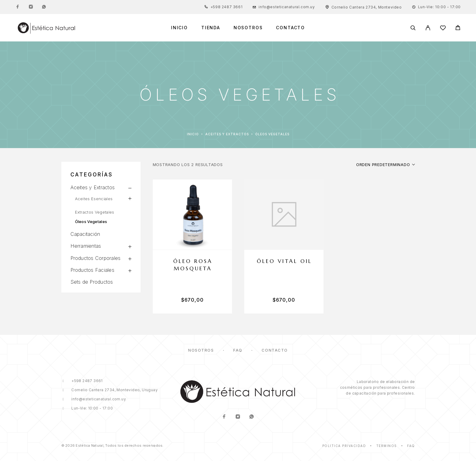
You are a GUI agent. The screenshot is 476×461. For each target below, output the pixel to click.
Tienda (211, 28)
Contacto (290, 28)
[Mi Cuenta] (428, 28)
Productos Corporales (96, 258)
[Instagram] (31, 7)
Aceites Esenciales (94, 199)
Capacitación (85, 234)
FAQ (238, 350)
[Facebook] (18, 7)
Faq (411, 446)
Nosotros (248, 28)
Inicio (179, 28)
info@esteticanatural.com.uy (287, 7)
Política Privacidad (344, 446)
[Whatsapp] (44, 7)
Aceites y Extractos (227, 134)
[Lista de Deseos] (443, 29)
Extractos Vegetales (95, 212)
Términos (387, 446)
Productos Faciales (92, 270)
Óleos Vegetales (91, 222)
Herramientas (86, 246)
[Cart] (458, 28)
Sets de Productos (92, 282)
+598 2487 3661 (226, 7)
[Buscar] (413, 28)
